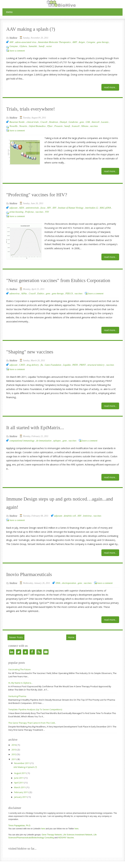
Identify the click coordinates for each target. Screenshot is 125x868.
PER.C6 (69, 294)
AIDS (22, 208)
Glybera (24, 46)
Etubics (41, 294)
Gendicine (73, 122)
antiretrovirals (33, 208)
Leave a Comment (17, 51)
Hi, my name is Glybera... (20, 675)
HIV (49, 208)
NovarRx (14, 126)
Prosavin (59, 126)
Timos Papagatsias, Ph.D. (20, 817)
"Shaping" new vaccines (24, 352)
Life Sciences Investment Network (78, 827)
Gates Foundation (53, 365)
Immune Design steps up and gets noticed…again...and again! (51, 499)
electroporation (69, 575)
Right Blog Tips (105, 864)
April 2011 (19, 774)
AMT (75, 42)
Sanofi (42, 46)
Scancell (76, 126)
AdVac (24, 294)
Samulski (33, 46)
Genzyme (14, 46)
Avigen (82, 42)
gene (82, 122)
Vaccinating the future (19, 661)
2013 (14, 741)
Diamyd (64, 122)
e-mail (46, 644)
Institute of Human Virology (71, 208)
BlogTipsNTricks (89, 864)
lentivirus (88, 508)
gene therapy (103, 42)
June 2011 (19, 770)
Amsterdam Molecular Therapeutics (55, 42)
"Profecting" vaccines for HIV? (29, 195)
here (43, 820)
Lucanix (105, 122)
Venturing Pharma (17, 688)
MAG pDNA (106, 208)
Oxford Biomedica (37, 126)
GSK (88, 122)
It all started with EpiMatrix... (28, 428)
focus (43, 208)
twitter (19, 644)
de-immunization (44, 441)
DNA (58, 575)
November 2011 (22, 755)
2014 (14, 737)
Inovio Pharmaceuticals (23, 567)
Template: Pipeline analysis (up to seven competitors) (35, 701)
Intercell (96, 122)
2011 (14, 751)
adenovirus (15, 294)
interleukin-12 (92, 208)
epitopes (57, 441)
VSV (47, 212)
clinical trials (33, 122)
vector (49, 46)
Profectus (30, 212)
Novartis (23, 126)
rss (39, 644)
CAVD (22, 365)
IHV (55, 208)
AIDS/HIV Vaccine (66, 829)
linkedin (12, 644)
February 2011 (21, 784)
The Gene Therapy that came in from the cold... (32, 715)
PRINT (83, 365)
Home (71, 629)
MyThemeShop (60, 864)
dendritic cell (70, 508)
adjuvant (14, 208)
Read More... (110, 87)
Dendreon (54, 122)
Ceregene (91, 42)
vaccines (94, 126)
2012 (14, 746)
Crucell (44, 122)
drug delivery (33, 365)
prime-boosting (17, 212)
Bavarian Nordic (17, 122)
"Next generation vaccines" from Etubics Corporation (45, 281)
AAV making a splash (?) (24, 29)
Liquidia (67, 365)
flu (42, 365)
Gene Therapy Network (52, 827)
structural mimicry (96, 365)
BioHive (23, 864)
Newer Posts (16, 629)
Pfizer (50, 126)
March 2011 (20, 779)
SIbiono (85, 126)
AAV (12, 42)
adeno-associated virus (26, 42)
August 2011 (20, 765)
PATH (75, 365)
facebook (32, 644)
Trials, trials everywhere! (24, 109)
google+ (25, 644)
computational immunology (22, 441)
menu (9, 12)
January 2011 (21, 789)
